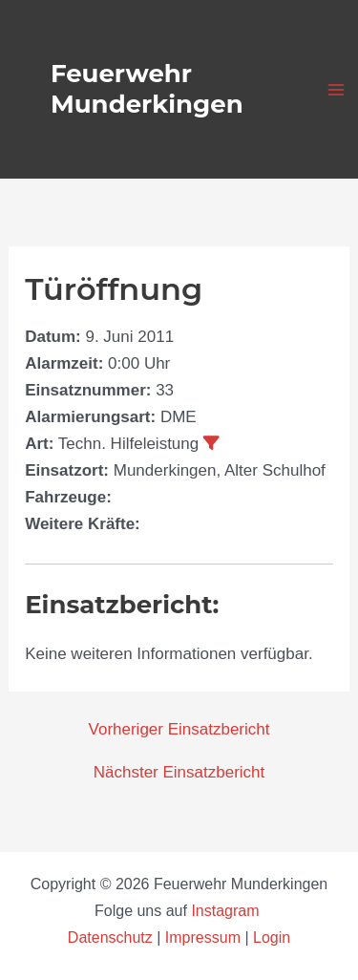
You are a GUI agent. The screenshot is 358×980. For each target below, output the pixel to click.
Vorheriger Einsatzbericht (179, 729)
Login (272, 937)
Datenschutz (112, 937)
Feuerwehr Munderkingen (147, 88)
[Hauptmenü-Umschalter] (337, 90)
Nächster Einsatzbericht (179, 772)
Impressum (203, 937)
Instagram (227, 911)
